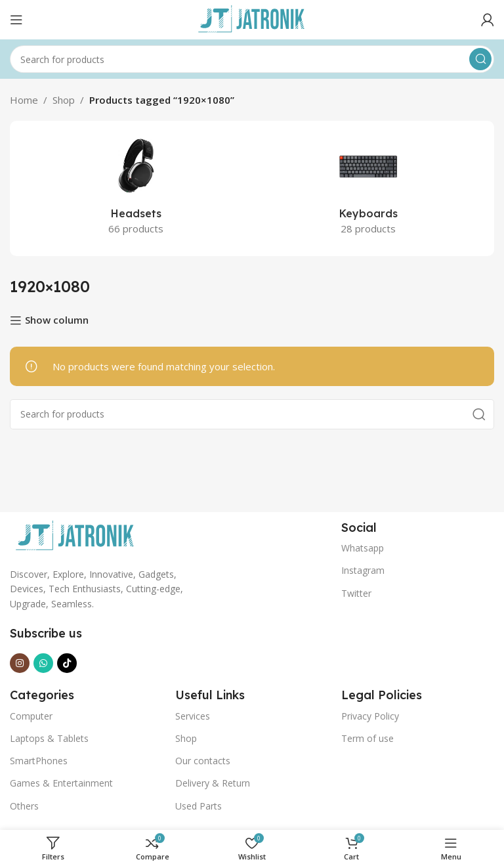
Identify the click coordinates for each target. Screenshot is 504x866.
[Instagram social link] (20, 663)
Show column (57, 320)
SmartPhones (39, 761)
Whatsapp (363, 548)
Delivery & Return (213, 783)
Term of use (367, 738)
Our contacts (203, 761)
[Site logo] (252, 18)
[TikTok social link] (67, 663)
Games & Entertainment (61, 783)
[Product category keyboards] (368, 188)
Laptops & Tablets (49, 738)
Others (24, 806)
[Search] (252, 59)
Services (193, 716)
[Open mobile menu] (16, 20)
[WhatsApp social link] (43, 663)
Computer (31, 716)
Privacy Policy (370, 716)
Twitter (356, 593)
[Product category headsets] (136, 188)
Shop (64, 100)
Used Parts (199, 806)
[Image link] (75, 535)
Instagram (363, 570)
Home (24, 100)
